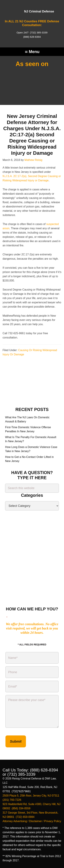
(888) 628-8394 (32, 37)
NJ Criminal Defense (39, 11)
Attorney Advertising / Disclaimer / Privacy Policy (32, 821)
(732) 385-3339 (38, 32)
